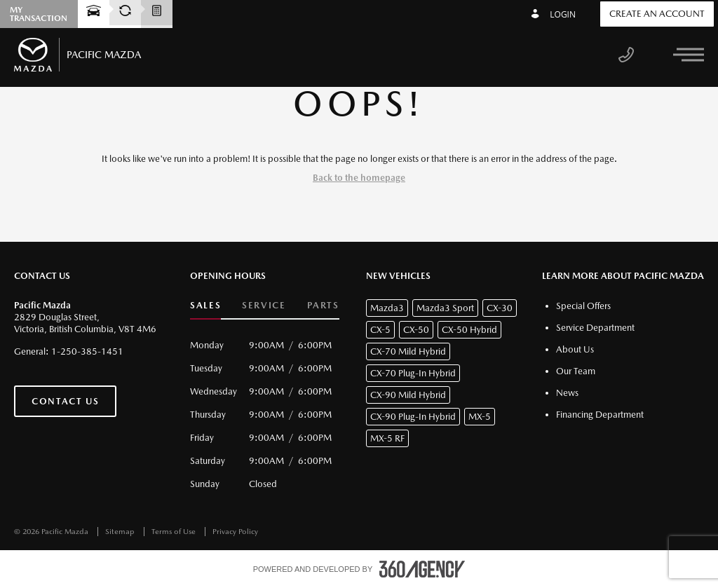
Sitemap (121, 532)
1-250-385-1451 (87, 351)
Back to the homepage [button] (359, 178)
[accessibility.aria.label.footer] (422, 569)
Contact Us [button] (65, 401)
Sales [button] (205, 305)
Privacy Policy (235, 532)
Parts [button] (323, 305)
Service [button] (264, 305)
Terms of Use (175, 532)
